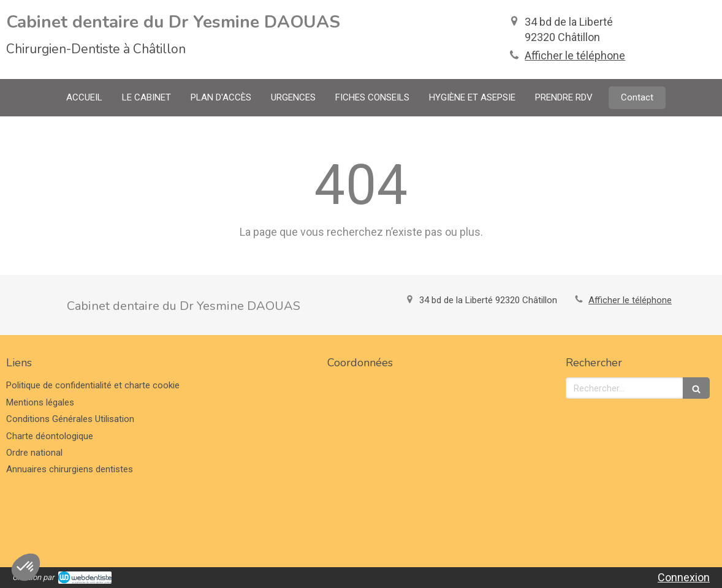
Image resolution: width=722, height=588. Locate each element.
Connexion (684, 577)
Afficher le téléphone (575, 55)
